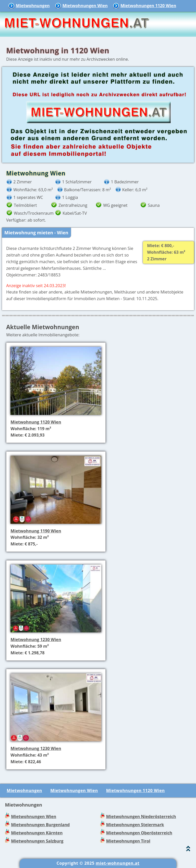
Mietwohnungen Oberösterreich (139, 833)
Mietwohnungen (33, 6)
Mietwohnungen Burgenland (40, 825)
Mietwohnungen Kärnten (37, 833)
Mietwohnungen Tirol (128, 841)
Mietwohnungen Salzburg (37, 841)
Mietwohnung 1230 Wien (36, 640)
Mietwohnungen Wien (85, 6)
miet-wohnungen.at (118, 863)
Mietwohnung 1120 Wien (36, 422)
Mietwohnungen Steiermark (135, 825)
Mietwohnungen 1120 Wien (148, 6)
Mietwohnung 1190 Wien (36, 531)
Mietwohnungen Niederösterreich (141, 816)
